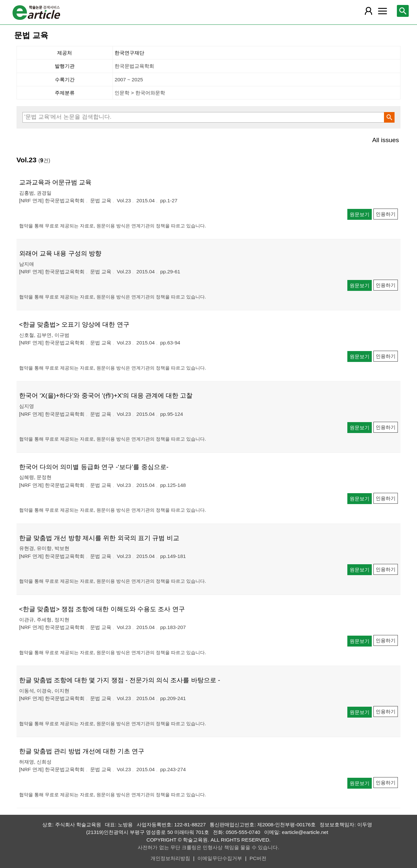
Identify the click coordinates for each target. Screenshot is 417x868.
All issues (385, 140)
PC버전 (258, 858)
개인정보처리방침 (170, 858)
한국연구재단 (129, 53)
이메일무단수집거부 (220, 858)
